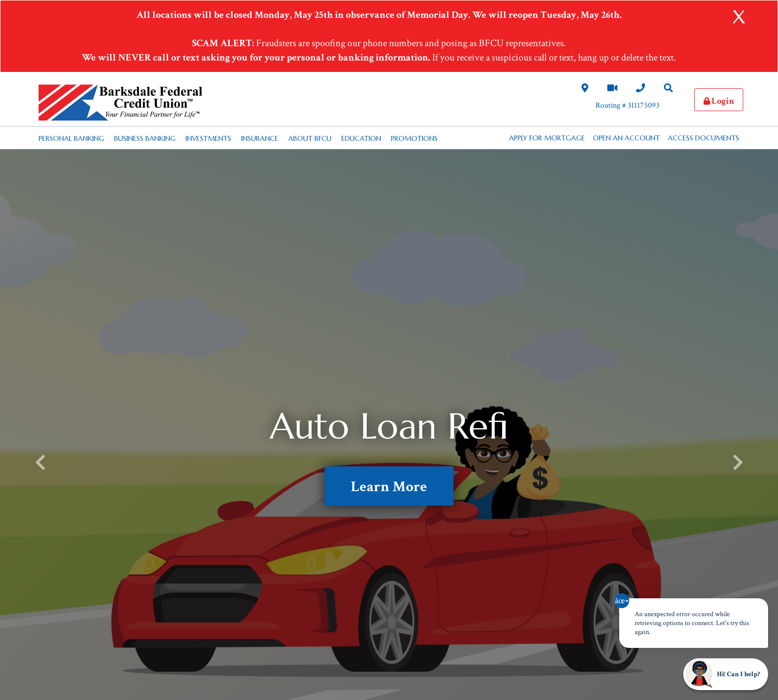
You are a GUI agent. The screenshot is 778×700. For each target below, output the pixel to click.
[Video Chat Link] (612, 89)
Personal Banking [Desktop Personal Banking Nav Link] (71, 138)
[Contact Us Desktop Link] (641, 89)
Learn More (389, 487)
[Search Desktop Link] (668, 89)
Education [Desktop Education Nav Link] (361, 138)
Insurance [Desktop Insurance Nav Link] (260, 138)
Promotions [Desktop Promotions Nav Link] (414, 138)
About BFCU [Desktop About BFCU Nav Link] (310, 138)
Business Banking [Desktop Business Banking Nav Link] (145, 138)
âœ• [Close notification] (622, 601)
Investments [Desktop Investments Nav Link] (208, 138)
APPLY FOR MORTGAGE (547, 138)
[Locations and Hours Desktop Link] (585, 89)
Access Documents (704, 138)
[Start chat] (726, 674)
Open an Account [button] (626, 138)
